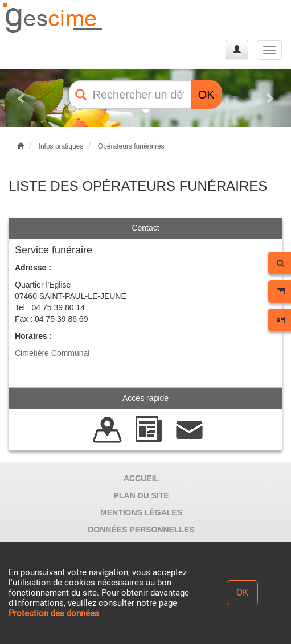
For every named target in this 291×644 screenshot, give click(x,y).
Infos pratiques (61, 146)
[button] (22, 98)
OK (206, 95)
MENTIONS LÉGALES (141, 512)
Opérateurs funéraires (131, 146)
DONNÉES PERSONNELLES (141, 530)
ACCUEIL (141, 478)
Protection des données (54, 613)
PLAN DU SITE (141, 495)
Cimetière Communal (52, 353)
